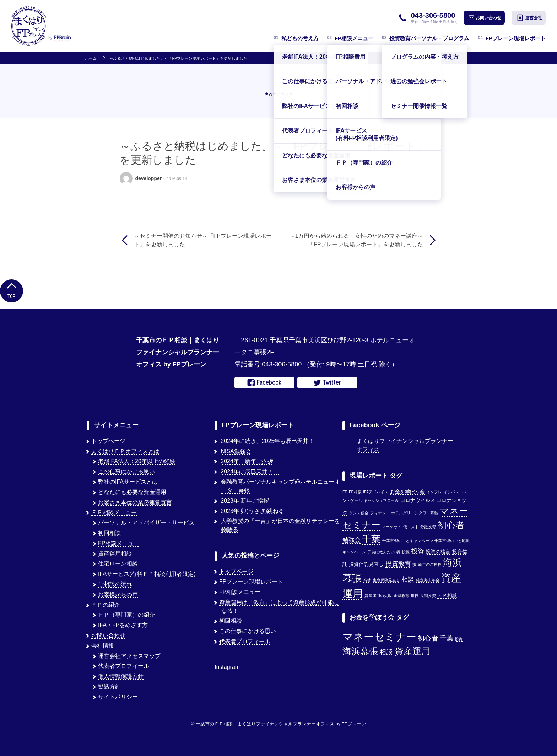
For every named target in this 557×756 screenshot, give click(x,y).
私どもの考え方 (296, 38)
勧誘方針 (109, 687)
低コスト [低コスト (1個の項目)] (411, 527)
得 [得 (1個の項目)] (398, 552)
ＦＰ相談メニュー (114, 512)
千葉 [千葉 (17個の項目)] (371, 539)
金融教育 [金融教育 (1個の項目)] (401, 596)
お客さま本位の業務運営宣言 (135, 502)
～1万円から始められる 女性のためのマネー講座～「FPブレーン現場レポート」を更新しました (356, 240)
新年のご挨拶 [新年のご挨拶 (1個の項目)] (430, 564)
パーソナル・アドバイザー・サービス (146, 523)
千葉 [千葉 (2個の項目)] (447, 638)
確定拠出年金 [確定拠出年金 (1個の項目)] (428, 580)
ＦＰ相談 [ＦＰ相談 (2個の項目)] (447, 596)
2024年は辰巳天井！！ (250, 471)
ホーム (91, 58)
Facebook (264, 382)
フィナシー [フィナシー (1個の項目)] (380, 513)
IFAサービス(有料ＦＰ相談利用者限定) (147, 574)
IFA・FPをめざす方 (123, 625)
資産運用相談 (115, 554)
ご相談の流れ (115, 584)
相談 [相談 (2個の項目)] (386, 652)
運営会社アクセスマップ (129, 656)
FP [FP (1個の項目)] (345, 492)
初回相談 (109, 533)
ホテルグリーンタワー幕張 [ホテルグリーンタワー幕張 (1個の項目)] (415, 513)
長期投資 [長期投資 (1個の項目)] (428, 596)
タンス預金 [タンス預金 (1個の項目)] (359, 513)
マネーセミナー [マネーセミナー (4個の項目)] (379, 637)
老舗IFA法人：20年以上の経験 (137, 461)
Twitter (327, 382)
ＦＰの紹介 (106, 605)
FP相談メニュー (350, 38)
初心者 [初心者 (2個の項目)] (428, 638)
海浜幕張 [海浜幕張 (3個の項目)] (360, 651)
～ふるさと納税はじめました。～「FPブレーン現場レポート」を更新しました (178, 58)
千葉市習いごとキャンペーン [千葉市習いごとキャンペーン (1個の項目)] (408, 541)
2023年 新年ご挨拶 (245, 501)
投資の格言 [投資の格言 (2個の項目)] (438, 552)
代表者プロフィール (124, 666)
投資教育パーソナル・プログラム (426, 38)
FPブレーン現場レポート (512, 38)
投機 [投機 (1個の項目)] (406, 552)
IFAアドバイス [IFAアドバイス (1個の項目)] (376, 492)
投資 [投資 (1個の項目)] (459, 639)
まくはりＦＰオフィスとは (125, 451)
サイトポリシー (118, 697)
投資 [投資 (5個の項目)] (418, 551)
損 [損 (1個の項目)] (414, 564)
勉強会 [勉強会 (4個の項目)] (351, 540)
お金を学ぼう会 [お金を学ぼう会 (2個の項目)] (407, 492)
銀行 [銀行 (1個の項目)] (415, 596)
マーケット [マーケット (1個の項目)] (392, 527)
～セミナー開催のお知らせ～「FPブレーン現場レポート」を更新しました (203, 240)
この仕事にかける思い (126, 471)
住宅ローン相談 (118, 564)
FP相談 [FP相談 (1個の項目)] (355, 492)
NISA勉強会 (236, 451)
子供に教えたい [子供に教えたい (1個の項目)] (381, 552)
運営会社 (529, 18)
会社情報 (103, 646)
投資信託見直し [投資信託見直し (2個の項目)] (366, 564)
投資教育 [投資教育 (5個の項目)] (398, 564)
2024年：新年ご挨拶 (247, 461)
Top (12, 290)
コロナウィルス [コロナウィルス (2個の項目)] (418, 500)
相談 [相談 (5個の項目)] (408, 579)
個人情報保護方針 (121, 676)
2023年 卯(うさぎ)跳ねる (252, 511)
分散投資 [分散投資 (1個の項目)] (428, 527)
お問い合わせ (485, 18)
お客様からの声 (118, 594)
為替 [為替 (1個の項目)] (367, 580)
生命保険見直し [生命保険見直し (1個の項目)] (386, 580)
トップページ (108, 441)
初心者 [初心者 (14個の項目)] (451, 525)
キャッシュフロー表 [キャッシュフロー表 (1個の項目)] (381, 500)
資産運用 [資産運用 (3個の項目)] (412, 651)
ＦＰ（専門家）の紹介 (126, 615)
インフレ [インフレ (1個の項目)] (434, 492)
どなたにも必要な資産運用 (132, 492)
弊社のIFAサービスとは (128, 482)
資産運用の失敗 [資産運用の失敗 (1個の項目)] (378, 596)
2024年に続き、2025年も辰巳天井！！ (270, 441)
